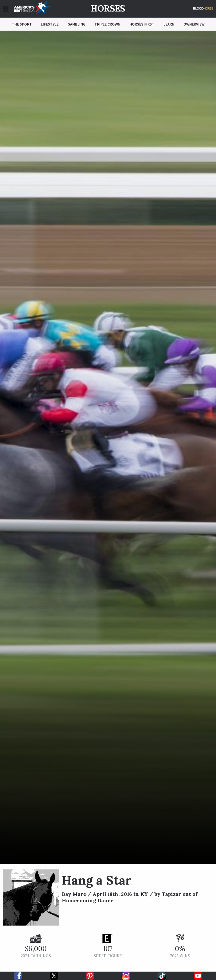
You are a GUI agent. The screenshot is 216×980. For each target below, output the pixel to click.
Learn (169, 24)
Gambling (76, 24)
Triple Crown (107, 24)
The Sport (22, 24)
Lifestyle (50, 24)
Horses (108, 8)
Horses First (142, 24)
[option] (108, 447)
